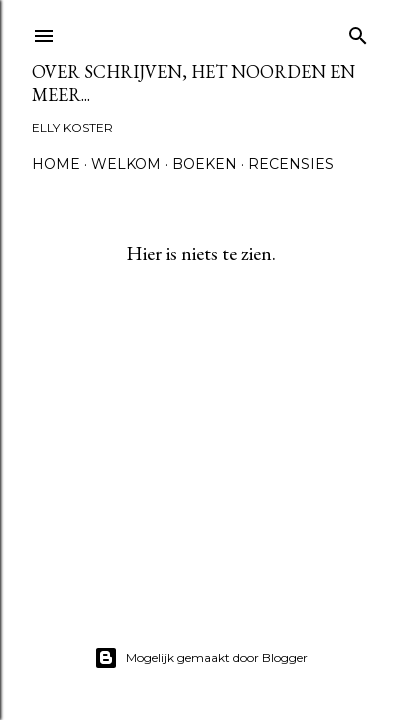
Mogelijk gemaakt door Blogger (201, 658)
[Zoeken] (358, 31)
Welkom (126, 164)
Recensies (291, 164)
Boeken (204, 164)
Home (56, 164)
